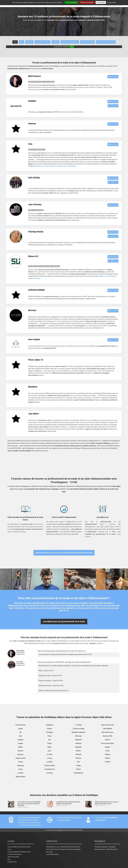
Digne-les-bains (20, 777)
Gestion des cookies (13, 857)
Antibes (20, 729)
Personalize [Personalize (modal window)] (101, 2)
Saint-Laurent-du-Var (107, 725)
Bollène (20, 747)
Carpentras (20, 766)
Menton (78, 751)
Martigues (78, 747)
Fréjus (49, 736)
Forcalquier (49, 732)
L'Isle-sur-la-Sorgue (78, 729)
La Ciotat (49, 754)
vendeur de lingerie (87, 42)
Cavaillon (21, 773)
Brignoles (21, 754)
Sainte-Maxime (79, 773)
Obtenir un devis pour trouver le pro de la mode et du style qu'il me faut (64, 553)
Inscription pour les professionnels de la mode (64, 621)
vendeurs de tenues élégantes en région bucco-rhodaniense (56, 166)
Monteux (79, 758)
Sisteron (107, 740)
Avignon (20, 743)
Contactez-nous (12, 862)
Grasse (49, 743)
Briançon (20, 751)
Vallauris (107, 754)
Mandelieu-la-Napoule (78, 732)
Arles (20, 736)
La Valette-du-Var (50, 769)
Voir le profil (113, 77)
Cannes (21, 762)
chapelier (29, 42)
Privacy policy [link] (112, 2)
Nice (78, 762)
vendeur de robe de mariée (106, 42)
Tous (15, 42)
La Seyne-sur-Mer (49, 766)
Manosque (78, 736)
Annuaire (10, 847)
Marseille (79, 743)
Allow (72, 47)
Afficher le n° (113, 106)
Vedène (108, 758)
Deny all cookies (87, 2)
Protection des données (14, 854)
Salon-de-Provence (107, 732)
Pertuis (78, 769)
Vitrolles (108, 762)
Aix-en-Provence (20, 725)
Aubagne (20, 740)
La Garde (49, 762)
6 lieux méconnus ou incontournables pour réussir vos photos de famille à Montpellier (29, 804)
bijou (21, 42)
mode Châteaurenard (52, 854)
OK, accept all (71, 2)
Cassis (20, 769)
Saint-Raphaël (107, 729)
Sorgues (107, 747)
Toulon (108, 751)
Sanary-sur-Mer (108, 736)
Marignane (78, 740)
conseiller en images (42, 42)
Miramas (79, 754)
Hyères (49, 747)
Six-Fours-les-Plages (107, 743)
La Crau (49, 758)
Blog (9, 859)
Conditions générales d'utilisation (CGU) (19, 852)
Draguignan (49, 725)
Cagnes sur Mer (20, 758)
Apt (20, 732)
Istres (50, 751)
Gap (49, 740)
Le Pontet (78, 725)
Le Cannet (50, 773)
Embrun (49, 729)
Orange (79, 766)
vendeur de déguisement (70, 42)
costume (55, 42)
